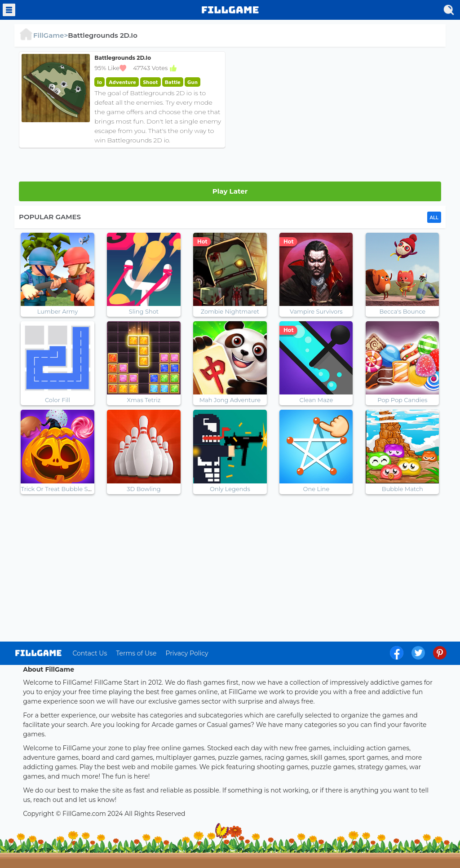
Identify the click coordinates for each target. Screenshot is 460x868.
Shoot (150, 82)
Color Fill (57, 400)
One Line (316, 489)
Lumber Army (57, 311)
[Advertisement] (338, 114)
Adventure (122, 82)
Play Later (230, 191)
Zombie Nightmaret (230, 311)
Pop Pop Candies (402, 400)
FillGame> (43, 35)
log (38, 653)
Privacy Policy (187, 653)
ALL (434, 218)
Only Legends (230, 489)
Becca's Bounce (402, 311)
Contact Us (90, 653)
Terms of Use (136, 653)
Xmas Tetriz (144, 400)
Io (100, 82)
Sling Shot (144, 311)
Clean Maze (316, 400)
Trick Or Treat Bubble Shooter (64, 489)
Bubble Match (402, 489)
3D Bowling (144, 489)
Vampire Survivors (316, 311)
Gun (192, 82)
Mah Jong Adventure (230, 400)
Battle (173, 82)
